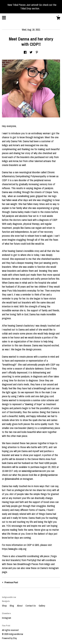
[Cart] (58, 18)
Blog (12, 606)
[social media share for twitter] (31, 53)
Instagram (7, 618)
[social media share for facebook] (25, 53)
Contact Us (31, 606)
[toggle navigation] (4, 18)
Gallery (42, 606)
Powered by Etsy (9, 638)
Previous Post (10, 582)
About (20, 606)
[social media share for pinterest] (37, 53)
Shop (5, 606)
